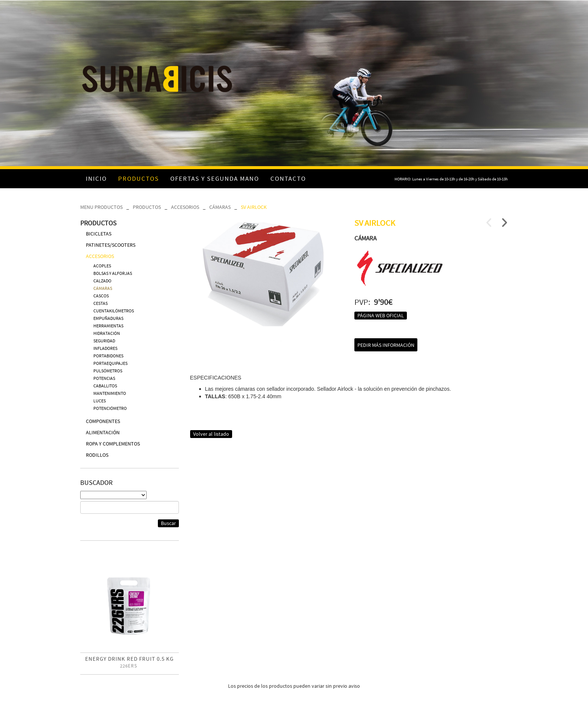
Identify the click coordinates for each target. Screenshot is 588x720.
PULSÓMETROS (108, 371)
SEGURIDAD (104, 341)
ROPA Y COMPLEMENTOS (113, 444)
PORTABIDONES (108, 356)
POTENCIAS (104, 378)
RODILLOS (97, 455)
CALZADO (102, 281)
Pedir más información (386, 345)
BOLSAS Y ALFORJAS (113, 273)
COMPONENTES (103, 421)
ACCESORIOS (185, 207)
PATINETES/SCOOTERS (111, 245)
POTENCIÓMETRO (110, 408)
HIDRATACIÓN (107, 333)
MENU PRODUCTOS (101, 207)
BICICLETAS (99, 234)
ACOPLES (102, 266)
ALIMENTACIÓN (103, 432)
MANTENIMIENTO (110, 393)
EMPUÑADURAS (108, 318)
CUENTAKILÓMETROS (114, 311)
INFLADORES (105, 348)
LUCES (100, 401)
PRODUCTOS (147, 207)
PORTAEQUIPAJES (110, 363)
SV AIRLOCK (254, 207)
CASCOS (101, 296)
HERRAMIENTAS (108, 326)
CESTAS (100, 303)
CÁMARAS (220, 207)
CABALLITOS (105, 386)
